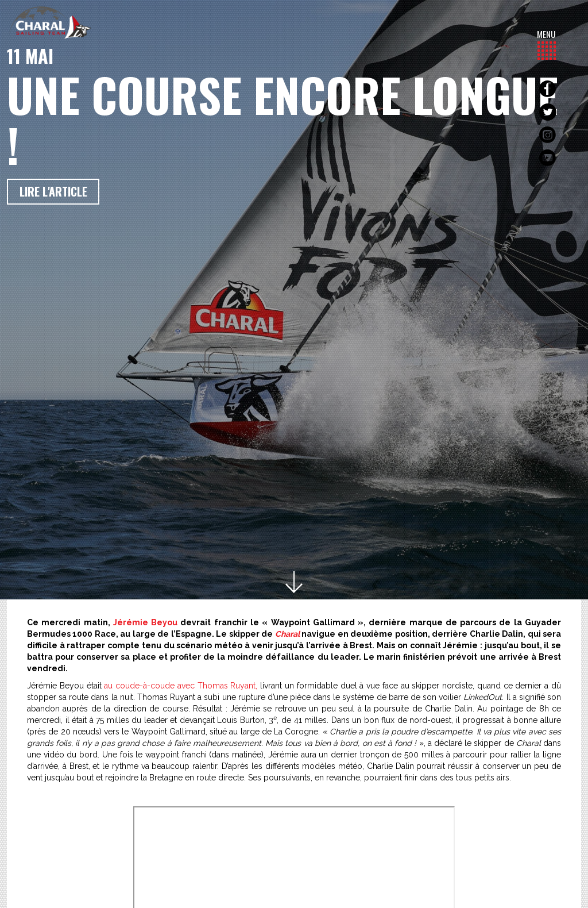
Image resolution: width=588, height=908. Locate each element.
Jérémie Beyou (145, 622)
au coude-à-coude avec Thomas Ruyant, (181, 686)
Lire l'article (53, 191)
